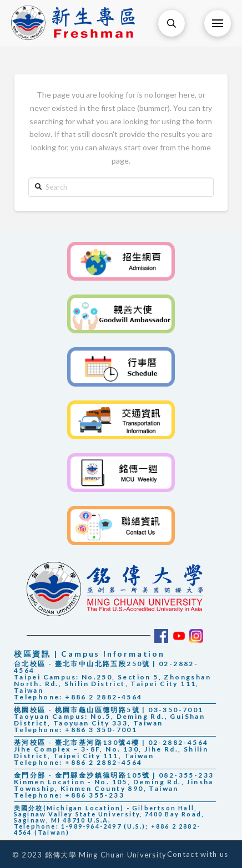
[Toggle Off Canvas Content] (218, 23)
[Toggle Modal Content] (172, 23)
